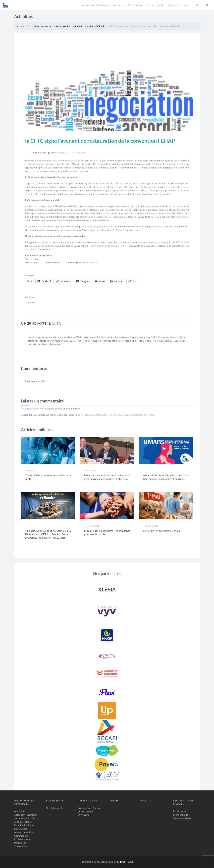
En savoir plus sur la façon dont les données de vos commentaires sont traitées (115, 415)
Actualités (34, 26)
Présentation (87, 800)
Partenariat (20, 843)
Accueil (21, 26)
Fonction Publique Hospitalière (24, 827)
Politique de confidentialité (181, 813)
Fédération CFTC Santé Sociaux (99, 862)
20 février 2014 (39, 153)
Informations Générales (24, 802)
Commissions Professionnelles (23, 837)
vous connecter (41, 409)
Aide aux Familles (23, 822)
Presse (114, 800)
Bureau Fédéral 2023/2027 (86, 813)
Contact (148, 800)
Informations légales (183, 802)
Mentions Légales (182, 818)
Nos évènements (55, 808)
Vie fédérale (20, 846)
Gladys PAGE (61, 153)
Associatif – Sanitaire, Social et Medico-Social (26, 816)
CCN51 (100, 26)
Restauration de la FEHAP (39, 255)
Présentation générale (89, 808)
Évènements (55, 800)
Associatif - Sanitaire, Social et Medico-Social (67, 26)
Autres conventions (24, 832)
